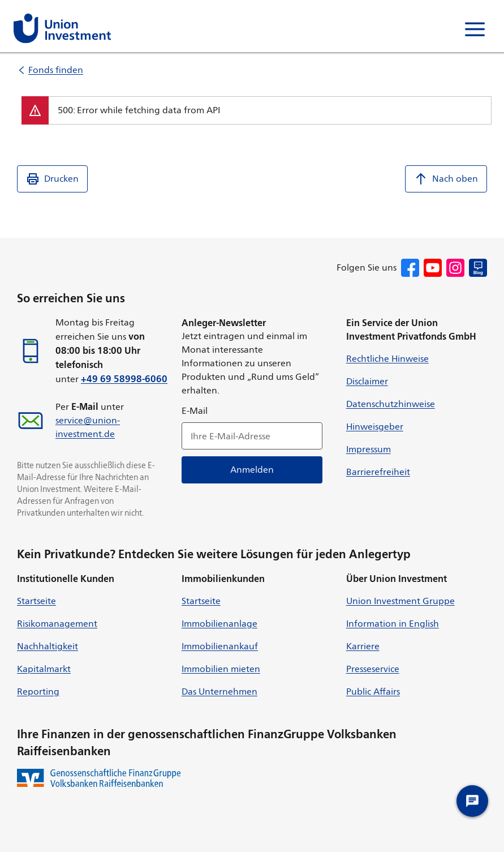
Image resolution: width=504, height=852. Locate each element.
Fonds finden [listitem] (56, 70)
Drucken (52, 179)
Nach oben (446, 179)
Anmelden (252, 470)
